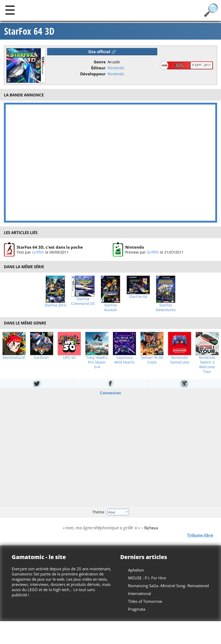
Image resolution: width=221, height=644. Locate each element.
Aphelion (136, 570)
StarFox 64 (138, 297)
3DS (179, 65)
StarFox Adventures (166, 308)
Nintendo (116, 68)
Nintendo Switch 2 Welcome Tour (207, 365)
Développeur (93, 74)
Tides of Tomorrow (145, 601)
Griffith (38, 252)
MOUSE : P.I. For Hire (147, 578)
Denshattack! (14, 358)
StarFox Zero (55, 305)
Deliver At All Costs (152, 360)
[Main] (10, 10)
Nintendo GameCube (180, 360)
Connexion (111, 392)
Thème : (110, 512)
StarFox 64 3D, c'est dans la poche (50, 247)
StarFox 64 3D (29, 31)
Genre (100, 62)
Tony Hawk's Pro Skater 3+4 (97, 362)
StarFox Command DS (83, 301)
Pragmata (137, 609)
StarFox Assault (111, 308)
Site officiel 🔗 (102, 52)
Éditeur (98, 68)
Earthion (42, 358)
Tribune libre (200, 535)
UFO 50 (69, 358)
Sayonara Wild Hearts (124, 360)
